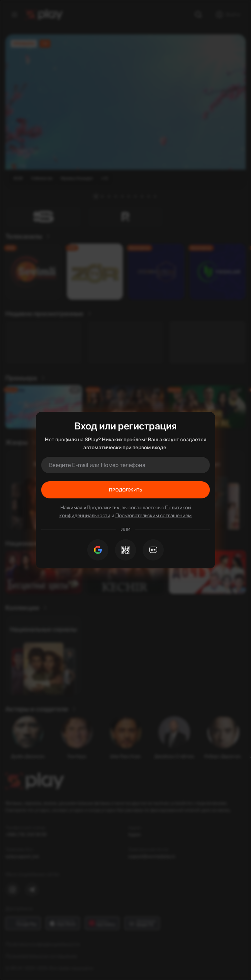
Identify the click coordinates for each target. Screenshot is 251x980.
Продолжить (126, 490)
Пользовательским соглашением (153, 515)
